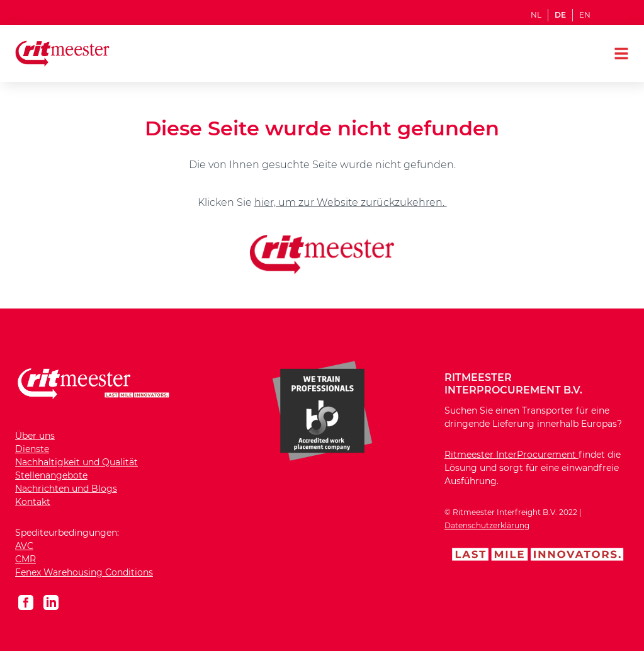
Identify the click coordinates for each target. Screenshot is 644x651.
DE (560, 15)
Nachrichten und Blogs (66, 489)
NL (536, 15)
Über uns (35, 436)
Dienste (32, 449)
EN (585, 15)
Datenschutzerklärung (487, 525)
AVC (24, 546)
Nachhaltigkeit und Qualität (76, 462)
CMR (25, 559)
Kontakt (33, 502)
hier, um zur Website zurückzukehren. (351, 202)
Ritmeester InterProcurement (511, 455)
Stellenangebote (51, 475)
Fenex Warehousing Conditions (84, 572)
